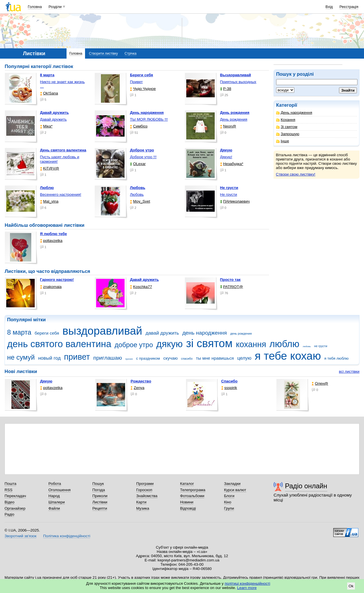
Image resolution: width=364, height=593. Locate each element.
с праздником (148, 358)
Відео (10, 502)
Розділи (55, 7)
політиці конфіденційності (247, 583)
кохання (251, 344)
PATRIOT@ (232, 287)
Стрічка (131, 53)
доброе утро (134, 345)
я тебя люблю (336, 358)
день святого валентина (59, 344)
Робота (55, 484)
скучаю (170, 358)
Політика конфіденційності (67, 536)
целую (244, 358)
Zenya (137, 388)
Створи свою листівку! (296, 174)
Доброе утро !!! (143, 157)
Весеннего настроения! (61, 194)
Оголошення (59, 490)
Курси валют (235, 490)
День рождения (234, 119)
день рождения (241, 333)
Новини (187, 502)
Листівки (100, 502)
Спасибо (229, 381)
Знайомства (147, 496)
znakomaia (51, 287)
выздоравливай (102, 331)
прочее (129, 359)
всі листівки (349, 371)
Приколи (100, 496)
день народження (205, 333)
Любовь (137, 194)
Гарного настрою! (57, 280)
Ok (351, 586)
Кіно (228, 502)
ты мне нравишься (215, 358)
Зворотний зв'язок (20, 536)
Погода (99, 490)
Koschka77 (141, 287)
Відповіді (188, 508)
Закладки (232, 484)
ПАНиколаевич (235, 201)
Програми (145, 484)
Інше (283, 141)
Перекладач (15, 496)
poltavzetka (51, 241)
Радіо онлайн (306, 486)
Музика (143, 508)
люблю (285, 344)
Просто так (230, 280)
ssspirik (229, 388)
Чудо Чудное (143, 89)
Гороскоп (144, 490)
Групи (229, 508)
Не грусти (229, 194)
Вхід (329, 7)
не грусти (320, 346)
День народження (294, 113)
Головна (35, 7)
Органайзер (15, 508)
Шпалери (56, 502)
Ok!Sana (49, 93)
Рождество (141, 381)
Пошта (10, 484)
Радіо (9, 514)
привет (77, 357)
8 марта (19, 332)
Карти (141, 502)
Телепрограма (193, 490)
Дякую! (226, 157)
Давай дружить (53, 119)
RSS (9, 490)
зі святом (209, 343)
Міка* (46, 126)
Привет (136, 82)
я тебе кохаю (288, 356)
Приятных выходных (238, 82)
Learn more (247, 588)
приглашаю (108, 358)
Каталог (187, 484)
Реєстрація (349, 7)
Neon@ (228, 126)
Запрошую (288, 134)
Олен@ (320, 383)
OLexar (138, 164)
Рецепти (100, 508)
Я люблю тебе (54, 234)
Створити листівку (104, 53)
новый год (49, 358)
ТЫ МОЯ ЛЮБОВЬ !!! (149, 119)
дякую (169, 344)
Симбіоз (139, 126)
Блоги (229, 496)
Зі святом (287, 127)
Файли (54, 508)
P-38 (226, 89)
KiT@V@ (50, 168)
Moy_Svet (140, 201)
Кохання (286, 120)
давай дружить (162, 333)
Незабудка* (232, 164)
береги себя (47, 333)
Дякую (46, 381)
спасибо (187, 359)
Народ (54, 496)
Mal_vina (49, 201)
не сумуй (21, 357)
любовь (307, 346)
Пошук (98, 484)
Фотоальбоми (192, 496)
